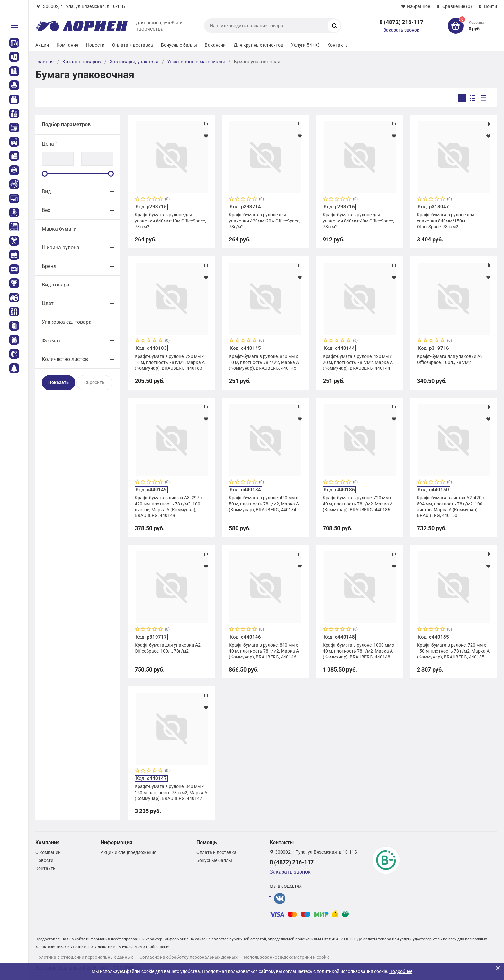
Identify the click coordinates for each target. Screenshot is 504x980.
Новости (95, 45)
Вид (46, 191)
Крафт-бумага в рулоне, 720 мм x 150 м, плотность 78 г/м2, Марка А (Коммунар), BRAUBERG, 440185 (453, 651)
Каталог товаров (82, 62)
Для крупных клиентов (259, 45)
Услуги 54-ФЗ (305, 45)
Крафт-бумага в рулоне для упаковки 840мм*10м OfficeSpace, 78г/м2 (170, 221)
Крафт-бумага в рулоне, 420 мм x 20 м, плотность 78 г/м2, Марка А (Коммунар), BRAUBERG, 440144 (358, 362)
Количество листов (65, 359)
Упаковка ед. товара (67, 322)
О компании (48, 852)
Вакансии (215, 45)
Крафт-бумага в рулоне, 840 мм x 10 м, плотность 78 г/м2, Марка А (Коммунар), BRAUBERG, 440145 (264, 362)
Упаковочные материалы (196, 62)
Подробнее (401, 971)
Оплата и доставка (133, 45)
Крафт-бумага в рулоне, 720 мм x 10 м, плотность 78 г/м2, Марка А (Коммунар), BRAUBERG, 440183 (170, 362)
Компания (67, 45)
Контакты (338, 45)
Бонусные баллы (179, 45)
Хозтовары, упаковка (134, 62)
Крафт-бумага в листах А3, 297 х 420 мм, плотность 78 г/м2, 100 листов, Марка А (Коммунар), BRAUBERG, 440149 (169, 507)
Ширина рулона (61, 247)
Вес (46, 210)
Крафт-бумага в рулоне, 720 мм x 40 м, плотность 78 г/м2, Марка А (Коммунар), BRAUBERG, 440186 (358, 504)
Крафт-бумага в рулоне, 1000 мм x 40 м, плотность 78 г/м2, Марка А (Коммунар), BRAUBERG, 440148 (359, 651)
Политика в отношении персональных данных (84, 957)
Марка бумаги (59, 229)
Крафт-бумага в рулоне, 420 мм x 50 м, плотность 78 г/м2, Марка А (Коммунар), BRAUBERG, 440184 (264, 504)
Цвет (48, 303)
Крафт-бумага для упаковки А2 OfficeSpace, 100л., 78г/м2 (168, 648)
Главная (45, 62)
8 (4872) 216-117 (401, 22)
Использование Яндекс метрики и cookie (287, 957)
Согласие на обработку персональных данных (189, 957)
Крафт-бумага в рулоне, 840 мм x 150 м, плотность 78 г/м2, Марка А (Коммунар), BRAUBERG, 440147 (171, 792)
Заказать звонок (401, 30)
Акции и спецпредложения (129, 852)
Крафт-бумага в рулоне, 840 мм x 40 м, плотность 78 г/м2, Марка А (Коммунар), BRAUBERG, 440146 (264, 651)
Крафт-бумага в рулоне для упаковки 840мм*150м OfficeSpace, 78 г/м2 (446, 221)
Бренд (49, 266)
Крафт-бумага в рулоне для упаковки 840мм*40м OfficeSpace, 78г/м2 (358, 221)
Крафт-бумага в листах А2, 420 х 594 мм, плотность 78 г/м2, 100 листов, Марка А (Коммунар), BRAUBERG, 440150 (451, 507)
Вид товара (56, 285)
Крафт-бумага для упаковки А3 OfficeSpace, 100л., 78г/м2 (450, 359)
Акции (42, 45)
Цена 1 (50, 144)
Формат (51, 341)
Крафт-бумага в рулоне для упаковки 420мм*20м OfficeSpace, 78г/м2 (265, 221)
